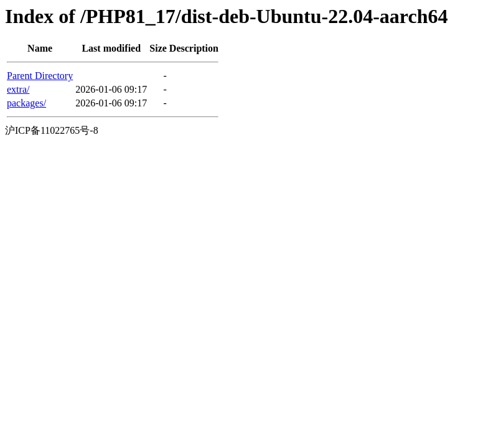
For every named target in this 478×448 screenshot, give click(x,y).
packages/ (26, 103)
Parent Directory (40, 76)
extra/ (18, 89)
